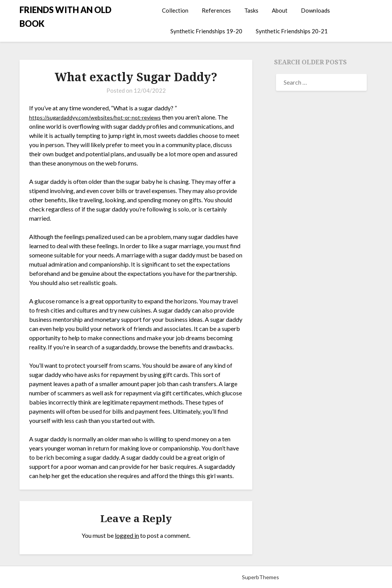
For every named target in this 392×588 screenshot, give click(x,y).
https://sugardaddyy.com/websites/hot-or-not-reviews (101, 117)
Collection (175, 10)
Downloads (315, 10)
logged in (127, 535)
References (216, 10)
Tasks (251, 10)
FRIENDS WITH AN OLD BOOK (65, 17)
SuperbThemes (261, 577)
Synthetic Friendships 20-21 (292, 31)
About (280, 10)
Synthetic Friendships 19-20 (206, 31)
